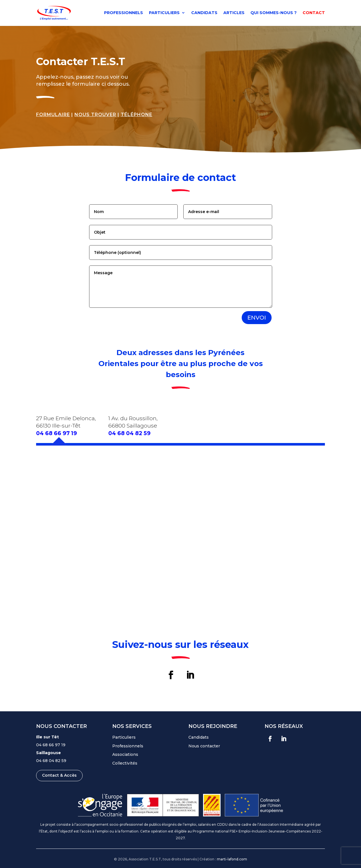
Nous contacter (204, 746)
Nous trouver (95, 115)
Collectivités (125, 763)
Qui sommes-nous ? (274, 14)
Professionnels (124, 14)
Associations (125, 754)
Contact (314, 14)
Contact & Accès (59, 775)
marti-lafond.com (232, 859)
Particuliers (164, 14)
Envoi (257, 318)
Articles (234, 14)
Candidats (204, 14)
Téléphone (137, 115)
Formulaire (53, 115)
